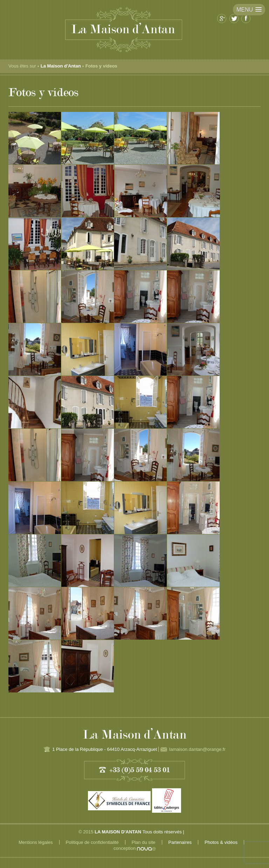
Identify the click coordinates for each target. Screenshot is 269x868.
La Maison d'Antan (61, 66)
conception (134, 848)
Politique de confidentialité (92, 842)
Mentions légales (36, 842)
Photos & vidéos (221, 842)
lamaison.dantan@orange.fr (197, 749)
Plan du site (144, 842)
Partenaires (180, 842)
